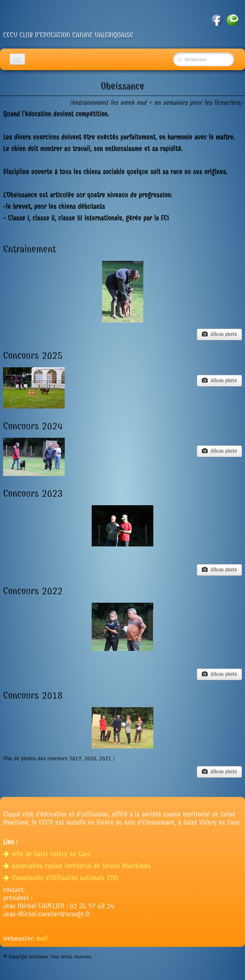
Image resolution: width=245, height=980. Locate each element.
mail (42, 939)
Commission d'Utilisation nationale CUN (62, 878)
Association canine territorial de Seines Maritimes (78, 866)
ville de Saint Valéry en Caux (48, 854)
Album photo (219, 334)
